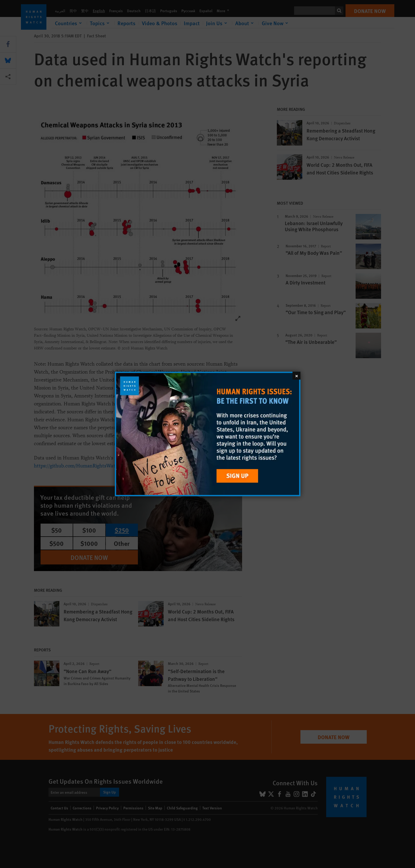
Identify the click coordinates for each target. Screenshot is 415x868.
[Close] (296, 376)
